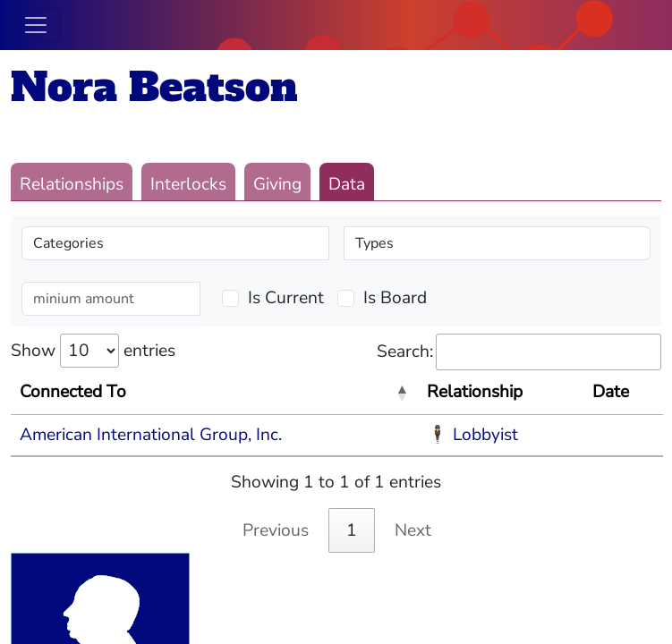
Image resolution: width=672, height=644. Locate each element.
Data (347, 184)
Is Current (286, 298)
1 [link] (352, 530)
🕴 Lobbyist (472, 435)
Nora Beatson (154, 87)
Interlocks (188, 184)
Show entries (93, 351)
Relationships (72, 184)
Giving (277, 184)
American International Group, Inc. (151, 435)
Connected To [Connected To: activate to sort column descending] (73, 392)
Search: (519, 352)
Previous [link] (276, 530)
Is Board (395, 298)
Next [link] (413, 530)
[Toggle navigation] (36, 25)
